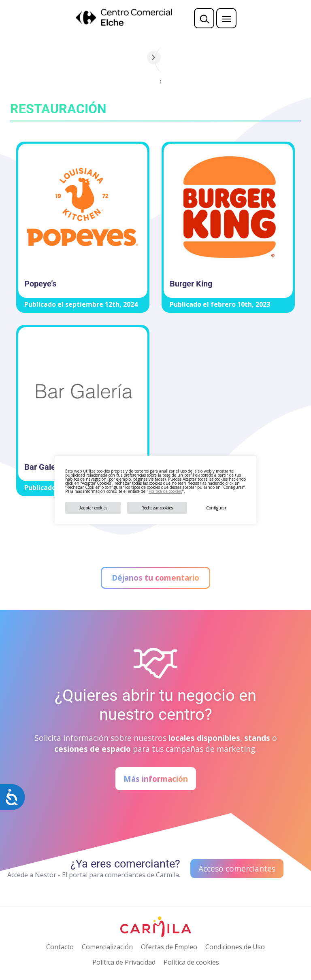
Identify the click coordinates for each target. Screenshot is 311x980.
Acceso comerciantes (237, 869)
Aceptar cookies (93, 508)
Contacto (60, 947)
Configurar (216, 508)
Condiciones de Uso (235, 947)
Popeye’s (40, 284)
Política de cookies (165, 491)
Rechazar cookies (157, 508)
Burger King (191, 284)
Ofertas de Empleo (169, 947)
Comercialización (107, 947)
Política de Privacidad (124, 962)
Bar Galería (45, 467)
